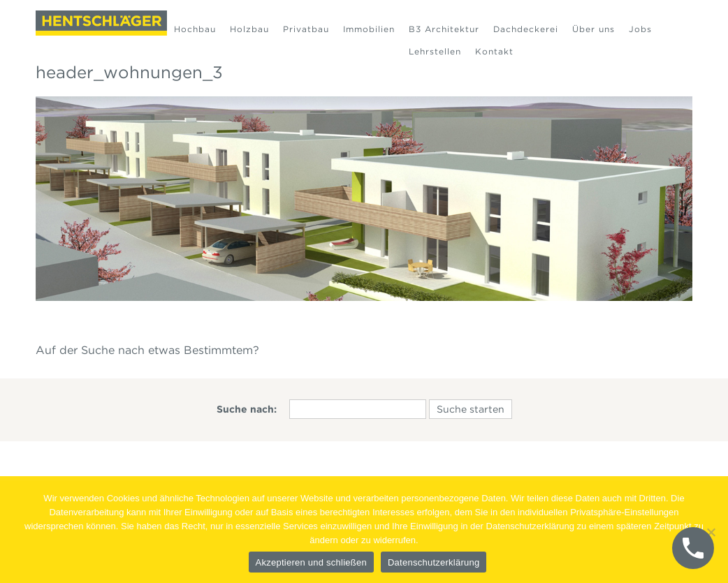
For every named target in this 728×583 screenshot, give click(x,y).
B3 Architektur (444, 29)
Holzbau (249, 29)
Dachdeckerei (526, 29)
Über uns (594, 29)
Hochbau (195, 29)
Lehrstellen (435, 51)
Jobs (640, 29)
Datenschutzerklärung (434, 562)
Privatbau (306, 29)
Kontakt (494, 51)
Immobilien (369, 29)
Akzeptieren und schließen (311, 562)
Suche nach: (247, 409)
